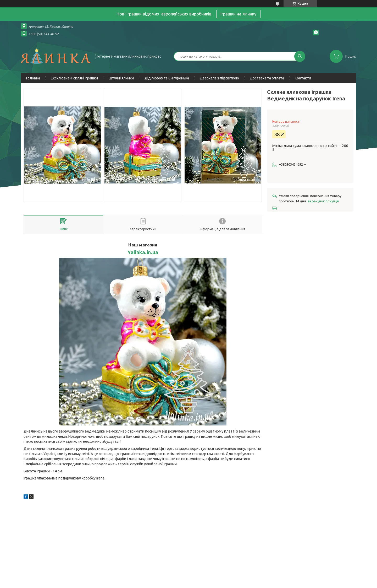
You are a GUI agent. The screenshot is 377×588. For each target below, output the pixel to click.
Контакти (303, 78)
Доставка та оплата (267, 78)
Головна (33, 78)
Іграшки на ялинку (238, 14)
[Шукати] (300, 56)
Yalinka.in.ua (143, 252)
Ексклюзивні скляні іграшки (74, 78)
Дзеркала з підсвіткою (219, 78)
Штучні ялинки (121, 78)
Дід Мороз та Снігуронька (167, 78)
